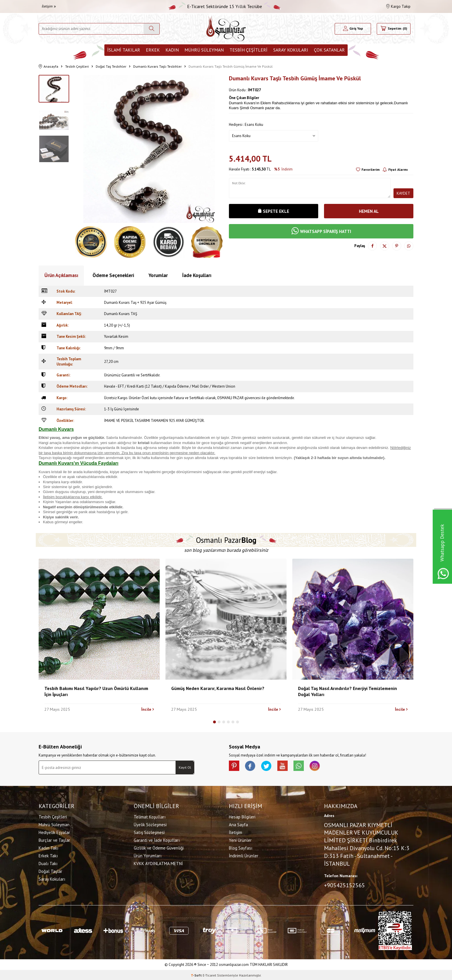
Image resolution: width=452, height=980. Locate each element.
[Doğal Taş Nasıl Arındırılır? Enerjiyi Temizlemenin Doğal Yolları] (353, 619)
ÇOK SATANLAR (329, 50)
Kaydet (403, 193)
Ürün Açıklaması (61, 275)
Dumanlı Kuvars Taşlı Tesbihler (157, 66)
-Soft (197, 974)
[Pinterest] (235, 766)
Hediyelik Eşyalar (54, 832)
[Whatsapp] (304, 766)
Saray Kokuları (291, 50)
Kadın (172, 50)
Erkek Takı (48, 855)
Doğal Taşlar (50, 871)
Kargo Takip (398, 6)
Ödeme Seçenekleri (113, 275)
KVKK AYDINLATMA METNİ (158, 863)
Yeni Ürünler (240, 840)
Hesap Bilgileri (242, 816)
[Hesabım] (353, 29)
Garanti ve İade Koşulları (157, 840)
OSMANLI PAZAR (230, 398)
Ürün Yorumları (148, 855)
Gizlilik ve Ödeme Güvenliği (159, 847)
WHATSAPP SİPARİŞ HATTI (321, 232)
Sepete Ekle (274, 211)
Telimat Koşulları (150, 816)
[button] (214, 722)
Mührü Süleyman (204, 50)
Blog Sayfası (241, 847)
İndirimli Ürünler (244, 855)
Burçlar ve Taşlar (54, 840)
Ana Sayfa (238, 824)
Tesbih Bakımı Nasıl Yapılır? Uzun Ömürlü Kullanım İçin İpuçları (96, 691)
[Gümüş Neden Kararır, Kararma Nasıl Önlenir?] (226, 619)
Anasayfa (48, 67)
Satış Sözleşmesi (149, 832)
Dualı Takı (48, 863)
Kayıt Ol (185, 767)
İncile (148, 709)
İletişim (49, 6)
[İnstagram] (321, 766)
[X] (269, 766)
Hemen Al (369, 211)
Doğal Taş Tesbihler (111, 66)
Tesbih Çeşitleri (248, 50)
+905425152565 (344, 885)
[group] (149, 149)
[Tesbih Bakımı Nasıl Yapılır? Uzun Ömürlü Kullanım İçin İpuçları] (99, 619)
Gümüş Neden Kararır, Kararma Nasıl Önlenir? (218, 688)
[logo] (226, 29)
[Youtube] (287, 766)
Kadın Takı (48, 847)
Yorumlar (158, 275)
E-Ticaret (209, 974)
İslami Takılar (124, 50)
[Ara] (151, 29)
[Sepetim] (394, 29)
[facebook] (252, 766)
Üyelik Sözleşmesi (150, 824)
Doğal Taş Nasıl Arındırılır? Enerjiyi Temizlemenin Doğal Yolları (348, 691)
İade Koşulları (197, 275)
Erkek (153, 50)
